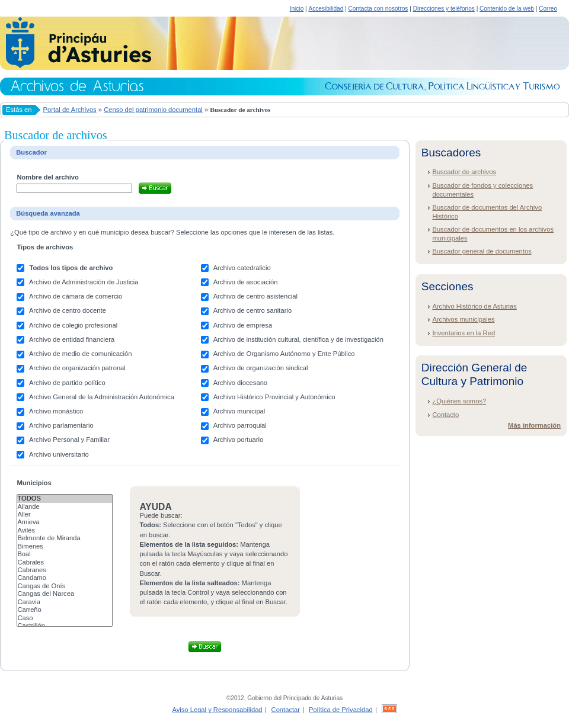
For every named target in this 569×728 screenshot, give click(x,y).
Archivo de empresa (243, 325)
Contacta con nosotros (378, 9)
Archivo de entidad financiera (72, 339)
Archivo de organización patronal (77, 368)
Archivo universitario (59, 454)
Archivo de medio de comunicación (81, 354)
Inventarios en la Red (463, 333)
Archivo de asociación (246, 282)
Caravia (65, 602)
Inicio (297, 9)
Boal (65, 554)
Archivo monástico (56, 411)
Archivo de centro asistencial (255, 296)
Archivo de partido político (67, 383)
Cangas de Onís (65, 586)
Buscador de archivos (464, 172)
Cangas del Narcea (65, 594)
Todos (65, 498)
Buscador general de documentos (482, 251)
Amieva (65, 522)
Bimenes (65, 546)
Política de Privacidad (341, 710)
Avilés (65, 530)
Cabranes (65, 570)
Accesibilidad (326, 9)
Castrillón (65, 626)
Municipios (34, 483)
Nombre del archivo (47, 177)
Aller (65, 514)
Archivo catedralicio (242, 268)
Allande (65, 507)
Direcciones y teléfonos (444, 9)
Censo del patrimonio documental (153, 110)
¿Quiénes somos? (459, 401)
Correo (548, 9)
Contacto (445, 415)
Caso (65, 618)
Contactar (286, 710)
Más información (534, 425)
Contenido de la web (507, 9)
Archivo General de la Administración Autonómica (102, 397)
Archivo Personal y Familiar (69, 440)
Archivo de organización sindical (261, 368)
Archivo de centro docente (68, 310)
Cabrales (65, 562)
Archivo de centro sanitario (252, 310)
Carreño (65, 610)
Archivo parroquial (240, 425)
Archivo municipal (239, 411)
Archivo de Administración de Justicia (84, 282)
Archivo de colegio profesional (73, 325)
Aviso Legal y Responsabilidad (217, 710)
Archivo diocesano (240, 383)
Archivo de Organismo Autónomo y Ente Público (284, 354)
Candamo (65, 578)
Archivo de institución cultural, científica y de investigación (298, 339)
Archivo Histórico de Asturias (474, 306)
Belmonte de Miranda (65, 538)
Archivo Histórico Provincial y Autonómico (274, 397)
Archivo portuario (239, 440)
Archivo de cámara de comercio (76, 296)
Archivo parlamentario (61, 425)
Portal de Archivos (70, 110)
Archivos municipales (463, 319)
